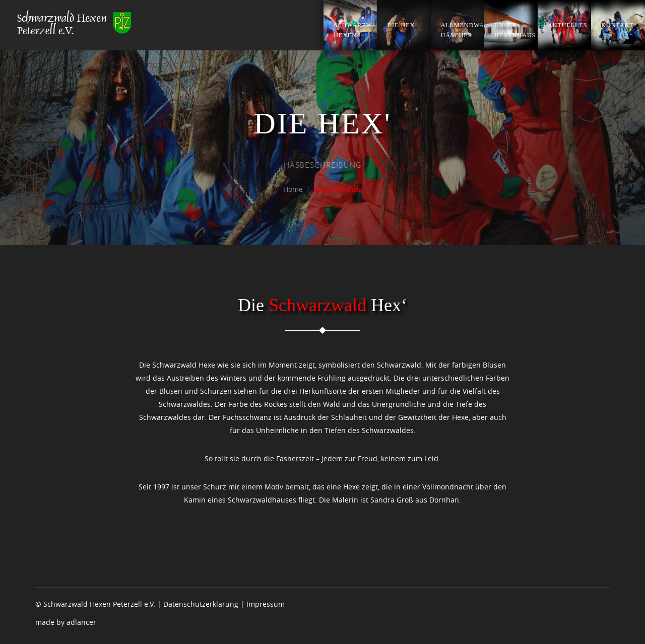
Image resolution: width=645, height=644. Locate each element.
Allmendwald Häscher (463, 30)
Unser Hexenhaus (515, 30)
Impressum (266, 604)
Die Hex (401, 25)
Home (293, 189)
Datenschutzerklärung (201, 604)
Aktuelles (567, 25)
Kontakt (617, 25)
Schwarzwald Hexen (355, 30)
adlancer (81, 622)
